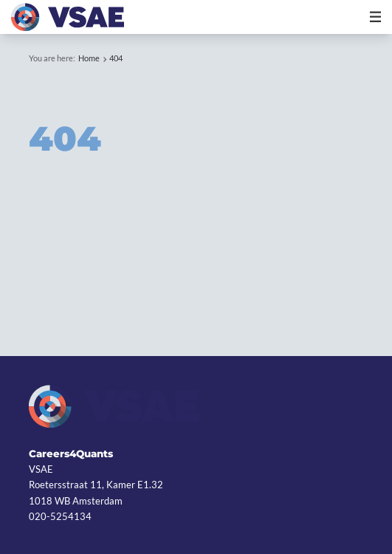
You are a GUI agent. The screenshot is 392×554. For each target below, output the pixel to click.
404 (116, 58)
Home (89, 58)
